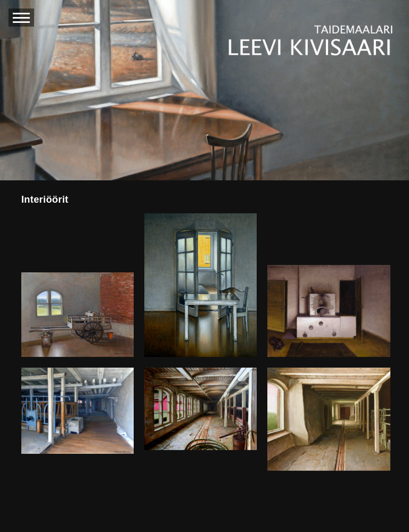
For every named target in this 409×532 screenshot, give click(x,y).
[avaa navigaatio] (21, 18)
